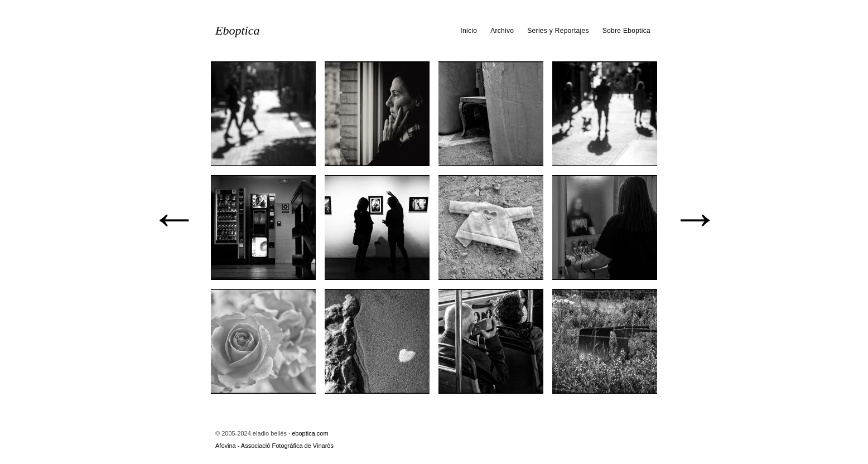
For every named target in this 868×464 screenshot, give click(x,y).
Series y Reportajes (558, 31)
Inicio (469, 31)
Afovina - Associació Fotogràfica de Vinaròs (274, 446)
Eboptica (237, 31)
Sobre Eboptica (626, 31)
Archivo (502, 31)
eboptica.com (310, 433)
